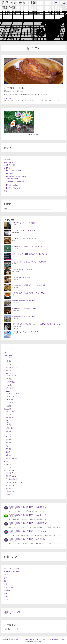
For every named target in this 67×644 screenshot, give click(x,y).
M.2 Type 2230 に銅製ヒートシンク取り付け (27, 246)
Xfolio (6, 593)
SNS (8, 425)
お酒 (7, 361)
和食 (8, 379)
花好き (40, 531)
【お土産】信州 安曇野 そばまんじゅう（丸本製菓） (29, 262)
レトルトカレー (15, 101)
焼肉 (8, 385)
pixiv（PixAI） (9, 587)
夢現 (6, 578)
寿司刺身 (8, 388)
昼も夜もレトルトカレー (20, 88)
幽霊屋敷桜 (9, 476)
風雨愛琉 (8, 495)
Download (8, 160)
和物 (7, 414)
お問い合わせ (9, 163)
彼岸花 (8, 449)
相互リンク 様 (10, 165)
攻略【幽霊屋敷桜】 (14, 179)
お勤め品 (27, 101)
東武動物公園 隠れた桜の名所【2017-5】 (22, 507)
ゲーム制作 (8, 471)
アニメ (6, 468)
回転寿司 (10, 382)
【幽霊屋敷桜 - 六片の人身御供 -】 (17, 176)
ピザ (7, 364)
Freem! (7, 575)
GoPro (8, 436)
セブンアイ (34, 101)
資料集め (8, 492)
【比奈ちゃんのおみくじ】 (14, 188)
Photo (6, 434)
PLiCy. (6, 581)
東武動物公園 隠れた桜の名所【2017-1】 (25, 316)
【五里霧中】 (10, 173)
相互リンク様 (12, 612)
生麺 (8, 406)
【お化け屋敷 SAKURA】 (14, 170)
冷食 (7, 370)
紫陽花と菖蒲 (10, 458)
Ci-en (6, 597)
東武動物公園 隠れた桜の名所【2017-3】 (22, 539)
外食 (7, 373)
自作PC (8, 428)
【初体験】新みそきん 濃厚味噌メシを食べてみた (28, 293)
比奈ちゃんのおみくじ (33, 135)
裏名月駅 (8, 488)
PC (5, 421)
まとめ (6, 464)
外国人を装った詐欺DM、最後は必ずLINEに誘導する (30, 254)
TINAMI (7, 590)
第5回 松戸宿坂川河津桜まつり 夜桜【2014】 (27, 308)
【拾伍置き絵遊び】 (12, 185)
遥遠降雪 (21, 91)
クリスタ (8, 473)
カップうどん (11, 397)
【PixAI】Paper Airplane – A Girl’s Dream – (27, 332)
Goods (6, 409)
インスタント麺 (12, 393)
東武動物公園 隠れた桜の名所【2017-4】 (23, 523)
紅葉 (7, 455)
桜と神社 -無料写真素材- (13, 572)
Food (8, 101)
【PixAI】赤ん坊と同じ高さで (22, 277)
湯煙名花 (8, 485)
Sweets (8, 358)
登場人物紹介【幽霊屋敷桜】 (16, 182)
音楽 (7, 431)
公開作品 (7, 168)
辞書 (6, 191)
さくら (40, 515)
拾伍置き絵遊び (11, 479)
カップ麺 (10, 400)
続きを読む (9, 98)
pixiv (6, 584)
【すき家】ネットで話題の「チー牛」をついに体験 (29, 285)
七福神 (8, 443)
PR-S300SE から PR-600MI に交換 (24, 223)
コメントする (55, 101)
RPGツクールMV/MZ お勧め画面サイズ (25, 231)
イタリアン (11, 376)
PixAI (6, 461)
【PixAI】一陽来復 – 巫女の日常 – (24, 270)
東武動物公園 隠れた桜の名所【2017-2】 (25, 301)
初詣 (7, 446)
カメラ (8, 440)
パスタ (9, 403)
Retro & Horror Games (12, 569)
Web (7, 423)
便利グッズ (9, 411)
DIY (5, 353)
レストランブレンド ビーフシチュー (24, 238)
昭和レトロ (9, 417)
